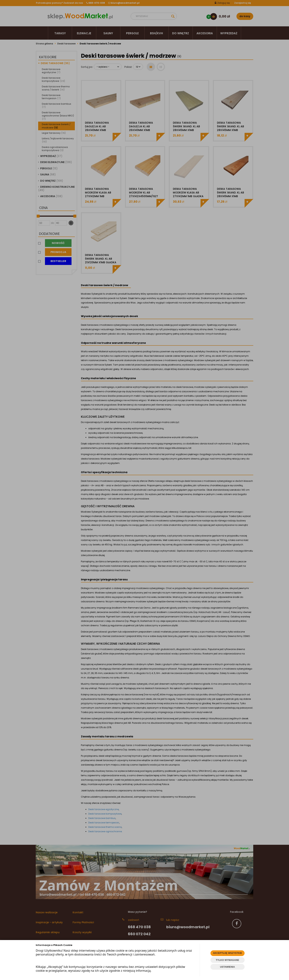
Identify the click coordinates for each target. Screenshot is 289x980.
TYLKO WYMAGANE (227, 960)
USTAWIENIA (228, 967)
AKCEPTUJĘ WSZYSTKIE (227, 953)
